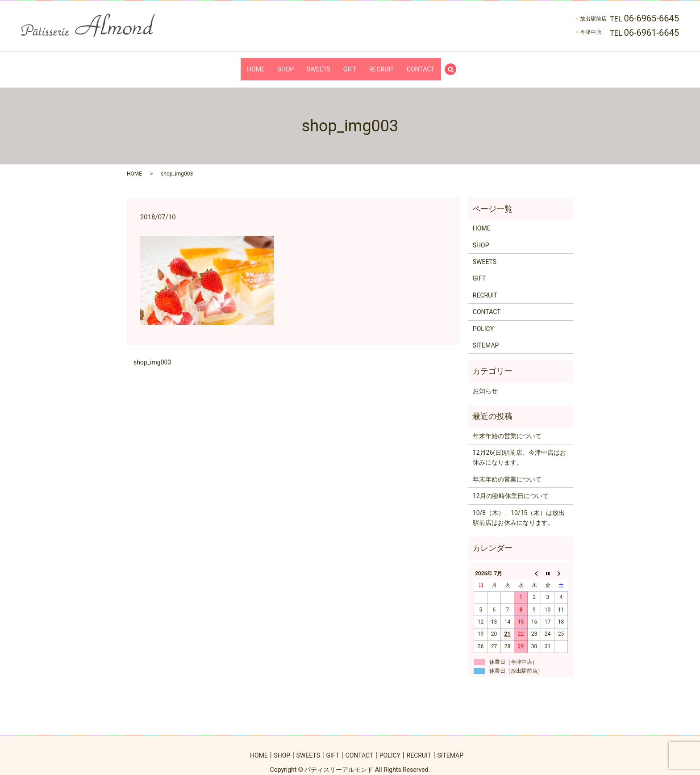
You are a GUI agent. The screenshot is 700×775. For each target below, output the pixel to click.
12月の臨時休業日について (511, 487)
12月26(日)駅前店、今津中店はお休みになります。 (519, 449)
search (473, 65)
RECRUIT (390, 64)
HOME (241, 64)
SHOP (277, 64)
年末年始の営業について (507, 427)
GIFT (353, 64)
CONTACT (435, 64)
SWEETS (315, 64)
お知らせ (485, 382)
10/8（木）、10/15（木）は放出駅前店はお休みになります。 (519, 509)
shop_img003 (152, 353)
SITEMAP (486, 337)
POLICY (483, 320)
